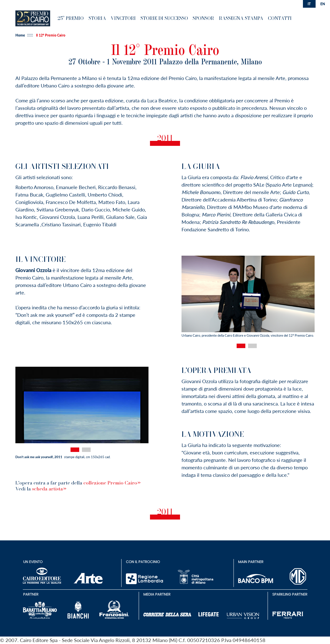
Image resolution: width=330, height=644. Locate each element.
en (323, 4)
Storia (97, 18)
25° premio (71, 18)
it (309, 4)
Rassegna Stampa (241, 18)
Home (20, 35)
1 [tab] (241, 346)
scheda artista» (49, 489)
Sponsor (203, 18)
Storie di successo (164, 18)
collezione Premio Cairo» (112, 483)
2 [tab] (252, 346)
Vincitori (123, 18)
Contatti (280, 18)
